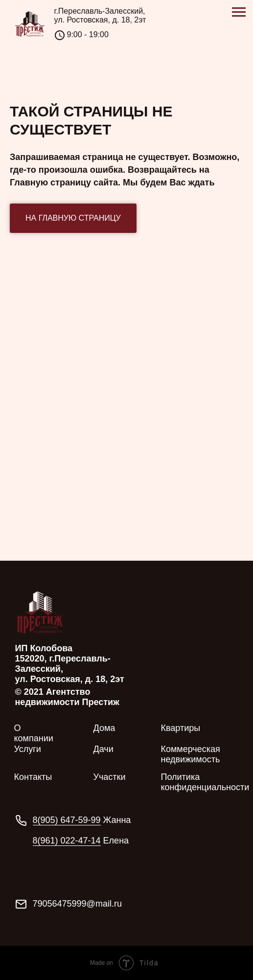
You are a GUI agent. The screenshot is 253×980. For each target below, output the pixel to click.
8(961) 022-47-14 (67, 841)
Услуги (28, 749)
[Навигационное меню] (239, 12)
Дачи (103, 749)
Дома (104, 728)
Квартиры (181, 728)
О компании (34, 733)
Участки (110, 777)
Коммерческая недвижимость (191, 754)
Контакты (33, 777)
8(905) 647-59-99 (67, 820)
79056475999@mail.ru (77, 904)
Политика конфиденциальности (205, 782)
